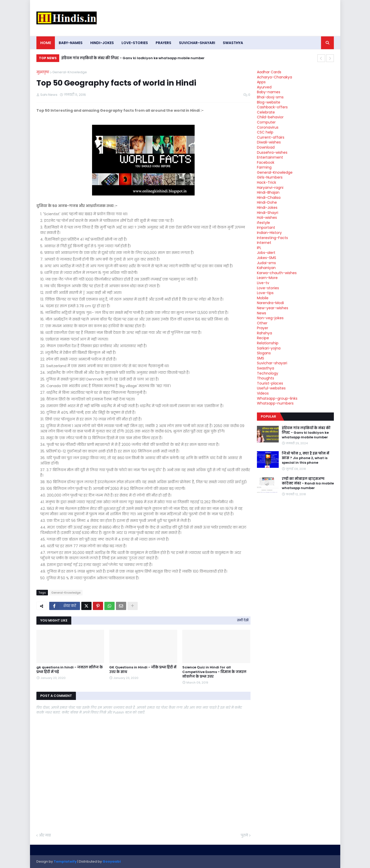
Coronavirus (268, 127)
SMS (261, 358)
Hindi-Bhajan (268, 192)
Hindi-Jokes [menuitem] (102, 43)
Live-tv (263, 283)
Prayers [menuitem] (163, 43)
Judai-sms (266, 263)
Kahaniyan (266, 268)
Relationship (268, 343)
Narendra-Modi (270, 303)
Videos (263, 393)
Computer (266, 122)
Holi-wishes (267, 218)
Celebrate (266, 112)
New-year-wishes (273, 308)
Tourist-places (270, 383)
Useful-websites (271, 388)
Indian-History (269, 233)
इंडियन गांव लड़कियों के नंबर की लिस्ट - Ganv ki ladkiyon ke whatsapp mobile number (133, 58)
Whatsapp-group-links (277, 398)
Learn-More (267, 278)
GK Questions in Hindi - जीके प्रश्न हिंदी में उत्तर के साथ (143, 670)
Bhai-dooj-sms (270, 97)
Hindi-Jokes (267, 208)
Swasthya (266, 368)
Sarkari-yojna (269, 348)
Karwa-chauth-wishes (277, 273)
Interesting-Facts (272, 238)
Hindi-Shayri (268, 213)
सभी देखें (243, 620)
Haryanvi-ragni (270, 188)
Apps (261, 82)
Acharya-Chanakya (274, 77)
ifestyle (263, 223)
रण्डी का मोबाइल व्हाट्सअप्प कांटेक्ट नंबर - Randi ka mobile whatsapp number (308, 483)
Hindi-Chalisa (269, 198)
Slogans (264, 353)
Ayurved (264, 87)
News (262, 313)
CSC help (265, 132)
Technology (268, 373)
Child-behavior (270, 117)
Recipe (263, 338)
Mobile (263, 298)
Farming (264, 167)
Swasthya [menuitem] (233, 43)
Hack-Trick (267, 182)
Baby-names (269, 92)
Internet (264, 243)
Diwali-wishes (269, 142)
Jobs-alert (266, 253)
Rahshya (264, 333)
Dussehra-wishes (272, 152)
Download (266, 147)
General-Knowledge (70, 72)
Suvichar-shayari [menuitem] (197, 43)
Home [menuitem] (46, 43)
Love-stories (268, 288)
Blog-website (269, 102)
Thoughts (266, 378)
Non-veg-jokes (270, 318)
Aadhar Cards (269, 72)
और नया (45, 835)
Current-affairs (271, 137)
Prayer (263, 328)
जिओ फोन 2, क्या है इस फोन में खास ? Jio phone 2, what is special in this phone (306, 458)
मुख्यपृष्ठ (43, 72)
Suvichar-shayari (272, 363)
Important (266, 228)
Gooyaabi (112, 861)
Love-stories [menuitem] (135, 43)
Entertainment (270, 157)
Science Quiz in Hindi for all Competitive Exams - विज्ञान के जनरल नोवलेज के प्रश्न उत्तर (214, 672)
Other (262, 323)
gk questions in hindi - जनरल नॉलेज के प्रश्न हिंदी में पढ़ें (70, 670)
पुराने (244, 835)
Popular (268, 416)
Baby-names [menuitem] (71, 43)
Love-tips (265, 293)
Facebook (266, 162)
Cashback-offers (272, 107)
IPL (259, 248)
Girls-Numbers (270, 177)
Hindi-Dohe (267, 202)
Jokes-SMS (267, 258)
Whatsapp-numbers (275, 403)
